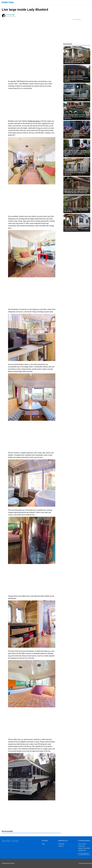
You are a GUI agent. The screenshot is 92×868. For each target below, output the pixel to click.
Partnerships (61, 844)
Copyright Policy (82, 850)
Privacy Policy (82, 846)
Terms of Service (82, 844)
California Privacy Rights (84, 848)
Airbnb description (34, 121)
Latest (43, 844)
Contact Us (61, 846)
